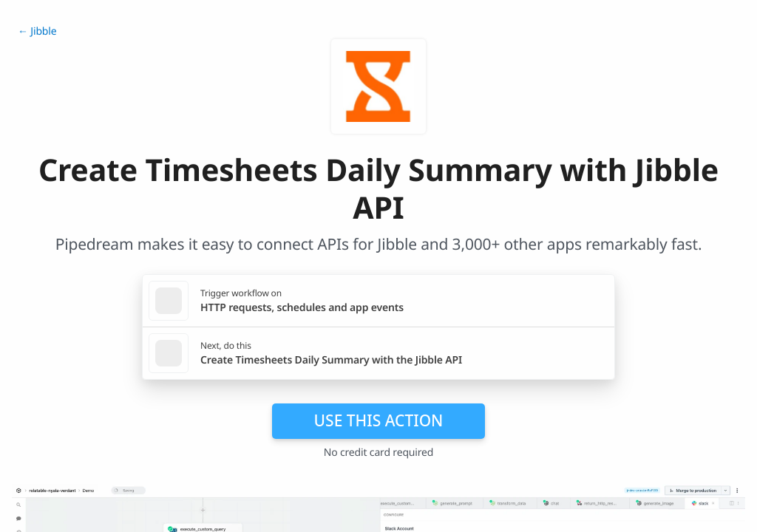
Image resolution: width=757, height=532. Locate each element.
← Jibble (37, 31)
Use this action (379, 420)
